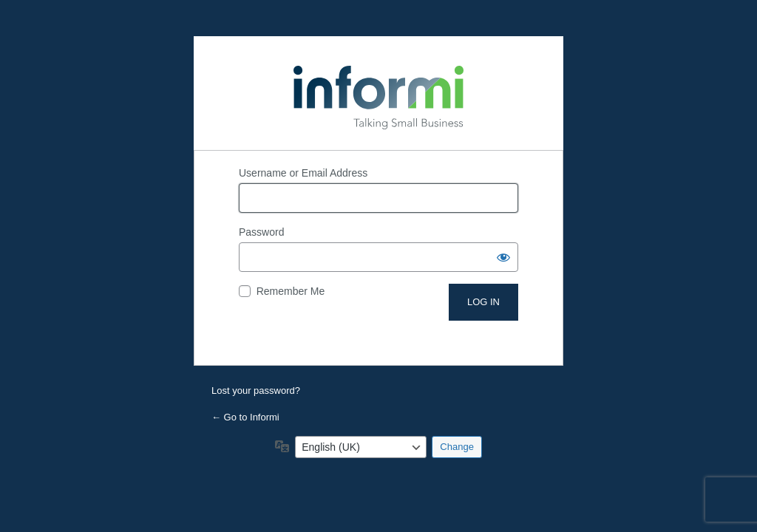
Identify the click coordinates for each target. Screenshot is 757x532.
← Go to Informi (245, 417)
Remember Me (291, 291)
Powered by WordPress (378, 93)
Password (261, 232)
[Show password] (503, 257)
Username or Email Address (303, 173)
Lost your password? (256, 391)
